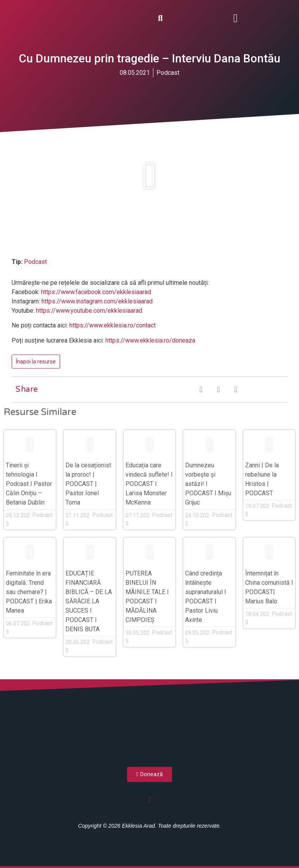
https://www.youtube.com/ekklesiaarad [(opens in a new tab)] (89, 311)
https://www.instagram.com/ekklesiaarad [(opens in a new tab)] (97, 301)
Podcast (168, 73)
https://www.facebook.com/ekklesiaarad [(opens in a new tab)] (96, 292)
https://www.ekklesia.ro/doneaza (150, 340)
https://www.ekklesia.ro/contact (113, 325)
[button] (235, 18)
